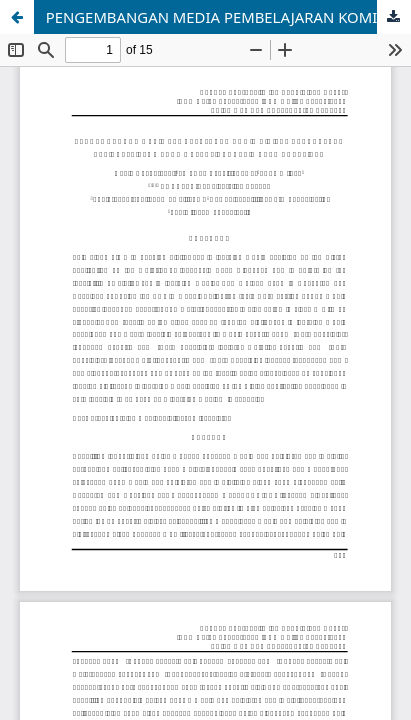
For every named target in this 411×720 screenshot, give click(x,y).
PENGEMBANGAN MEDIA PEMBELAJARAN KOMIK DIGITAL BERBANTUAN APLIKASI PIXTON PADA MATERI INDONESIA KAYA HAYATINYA (228, 17)
